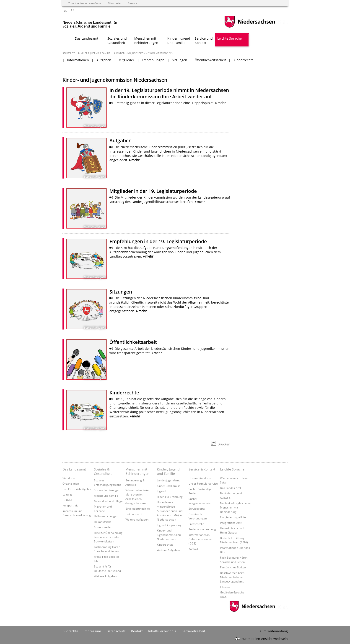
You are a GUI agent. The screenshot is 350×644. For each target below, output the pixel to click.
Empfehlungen (153, 60)
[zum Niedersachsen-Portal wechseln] (250, 27)
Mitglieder (126, 60)
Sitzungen (180, 60)
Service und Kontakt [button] (204, 41)
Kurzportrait (70, 505)
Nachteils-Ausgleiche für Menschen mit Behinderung (236, 507)
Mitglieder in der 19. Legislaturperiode (153, 191)
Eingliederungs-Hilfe (233, 517)
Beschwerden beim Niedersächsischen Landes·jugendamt (232, 577)
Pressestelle (196, 524)
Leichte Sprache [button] (229, 38)
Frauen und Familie (106, 496)
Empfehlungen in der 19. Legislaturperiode (158, 241)
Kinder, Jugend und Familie (168, 471)
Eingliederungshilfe (138, 509)
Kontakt (193, 549)
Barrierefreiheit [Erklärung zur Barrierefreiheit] (193, 631)
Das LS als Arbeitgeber (77, 489)
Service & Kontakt (202, 469)
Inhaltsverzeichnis (162, 631)
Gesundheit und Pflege (108, 501)
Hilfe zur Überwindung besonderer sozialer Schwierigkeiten (108, 537)
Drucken (224, 444)
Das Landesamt (74, 469)
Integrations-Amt (231, 523)
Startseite (69, 53)
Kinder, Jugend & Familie (96, 53)
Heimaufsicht (102, 522)
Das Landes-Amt (231, 488)
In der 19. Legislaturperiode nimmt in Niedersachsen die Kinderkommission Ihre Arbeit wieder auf (169, 93)
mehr (222, 103)
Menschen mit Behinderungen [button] (146, 41)
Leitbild (67, 500)
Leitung (67, 494)
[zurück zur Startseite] (91, 22)
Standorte (69, 478)
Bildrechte (70, 631)
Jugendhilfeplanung (169, 525)
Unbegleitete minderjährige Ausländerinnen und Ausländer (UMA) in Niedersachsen (170, 511)
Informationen (78, 60)
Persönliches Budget (233, 567)
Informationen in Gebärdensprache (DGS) (200, 539)
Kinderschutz (165, 544)
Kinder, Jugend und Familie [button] (179, 41)
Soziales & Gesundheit (103, 471)
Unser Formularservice (203, 483)
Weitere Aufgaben (105, 576)
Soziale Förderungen (107, 490)
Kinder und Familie (169, 486)
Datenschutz (116, 631)
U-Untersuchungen (106, 516)
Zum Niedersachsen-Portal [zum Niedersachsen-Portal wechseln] (85, 3)
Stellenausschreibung (202, 529)
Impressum (92, 631)
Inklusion (226, 587)
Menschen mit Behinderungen (137, 471)
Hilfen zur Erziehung (170, 497)
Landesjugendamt (168, 480)
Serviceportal (197, 509)
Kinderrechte (244, 60)
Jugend (161, 491)
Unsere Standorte (200, 478)
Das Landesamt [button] (87, 38)
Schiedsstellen (103, 527)
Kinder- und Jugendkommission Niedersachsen (145, 53)
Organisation (71, 483)
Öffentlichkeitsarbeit (210, 60)
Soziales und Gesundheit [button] (117, 41)
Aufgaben (104, 60)
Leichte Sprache (232, 469)
